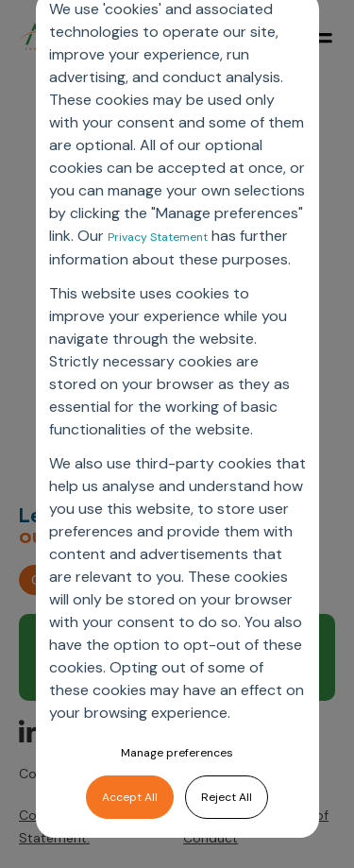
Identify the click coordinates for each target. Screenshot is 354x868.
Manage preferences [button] (177, 753)
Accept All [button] (130, 797)
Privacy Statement (158, 237)
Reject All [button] (227, 797)
